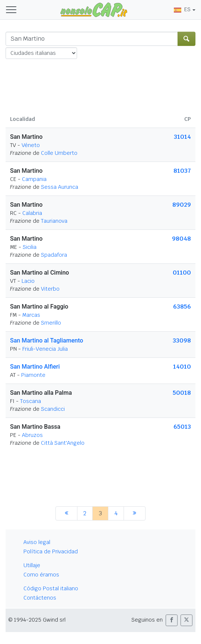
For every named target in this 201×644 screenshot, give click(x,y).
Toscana (31, 401)
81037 (182, 171)
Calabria (32, 213)
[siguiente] (135, 513)
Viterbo (50, 289)
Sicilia (30, 247)
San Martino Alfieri (35, 367)
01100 (182, 273)
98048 (181, 239)
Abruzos (32, 435)
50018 (182, 393)
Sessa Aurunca (60, 187)
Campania (34, 179)
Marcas (31, 315)
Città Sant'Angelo (63, 443)
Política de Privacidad (51, 551)
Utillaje (32, 565)
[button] (172, 620)
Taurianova (54, 221)
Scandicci (53, 409)
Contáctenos (40, 598)
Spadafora (54, 255)
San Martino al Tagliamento (47, 340)
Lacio (28, 281)
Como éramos (41, 575)
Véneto (31, 145)
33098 (182, 340)
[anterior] (66, 513)
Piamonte (33, 375)
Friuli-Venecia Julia (45, 349)
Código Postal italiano (51, 588)
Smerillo (51, 323)
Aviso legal (37, 542)
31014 (182, 137)
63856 (182, 307)
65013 (182, 427)
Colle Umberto (59, 153)
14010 (182, 367)
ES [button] (182, 9)
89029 (182, 205)
